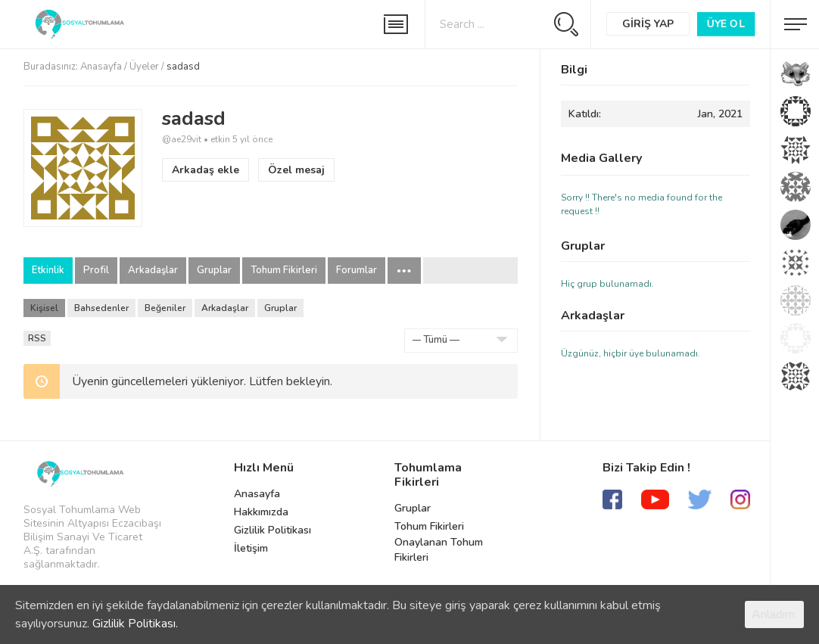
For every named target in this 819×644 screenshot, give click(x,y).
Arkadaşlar (153, 271)
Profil (96, 271)
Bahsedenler (101, 308)
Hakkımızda (261, 512)
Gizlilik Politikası (272, 530)
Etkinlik (48, 271)
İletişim (251, 548)
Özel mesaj (296, 170)
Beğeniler (165, 308)
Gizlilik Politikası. (135, 624)
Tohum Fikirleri (284, 271)
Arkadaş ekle (206, 170)
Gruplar (214, 271)
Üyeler (144, 67)
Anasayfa (101, 67)
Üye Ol (726, 24)
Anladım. (774, 614)
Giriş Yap (648, 24)
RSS (37, 338)
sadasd (194, 118)
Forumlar (357, 271)
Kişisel (44, 308)
